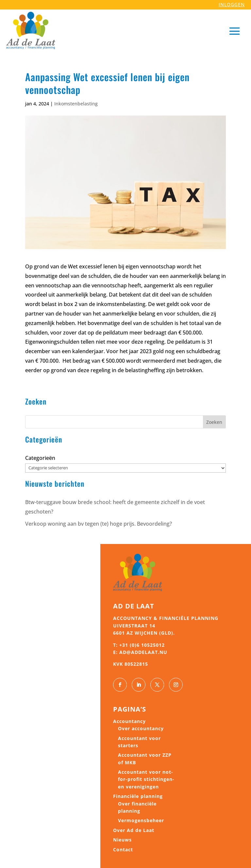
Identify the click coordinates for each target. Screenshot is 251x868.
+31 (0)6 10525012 (142, 645)
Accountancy (129, 721)
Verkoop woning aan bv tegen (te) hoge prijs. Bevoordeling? (99, 524)
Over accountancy (141, 728)
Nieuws (122, 840)
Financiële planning (138, 796)
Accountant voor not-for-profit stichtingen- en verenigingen (146, 779)
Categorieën (40, 458)
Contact (123, 850)
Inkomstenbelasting (76, 104)
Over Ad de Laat (134, 830)
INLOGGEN (232, 4)
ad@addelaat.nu (143, 652)
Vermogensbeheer (141, 820)
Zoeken (214, 422)
